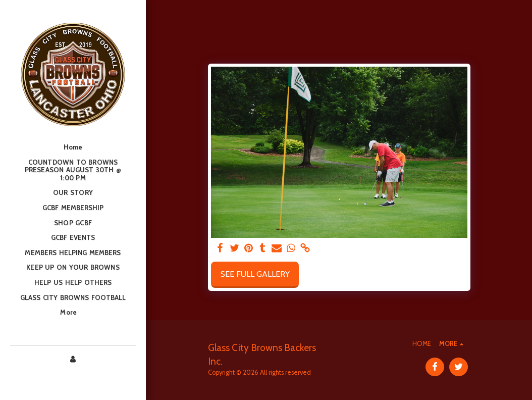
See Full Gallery (255, 274)
